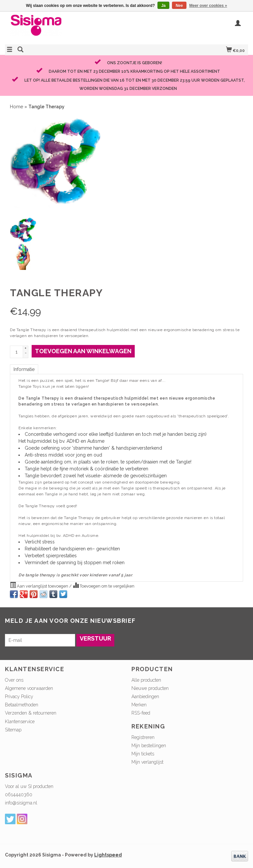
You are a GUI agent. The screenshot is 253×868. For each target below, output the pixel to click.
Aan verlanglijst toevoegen (40, 585)
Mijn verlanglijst (147, 762)
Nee (179, 6)
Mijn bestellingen (149, 746)
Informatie (24, 369)
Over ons (14, 680)
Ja (163, 6)
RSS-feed (141, 713)
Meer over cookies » (208, 6)
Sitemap (13, 730)
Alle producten (146, 680)
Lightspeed (108, 855)
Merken (139, 705)
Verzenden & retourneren (31, 713)
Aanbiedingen (145, 697)
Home (16, 107)
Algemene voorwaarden (29, 688)
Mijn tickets (143, 754)
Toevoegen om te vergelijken (104, 585)
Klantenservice (20, 722)
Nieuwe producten (150, 688)
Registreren (143, 737)
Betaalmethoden (22, 705)
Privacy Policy (19, 697)
